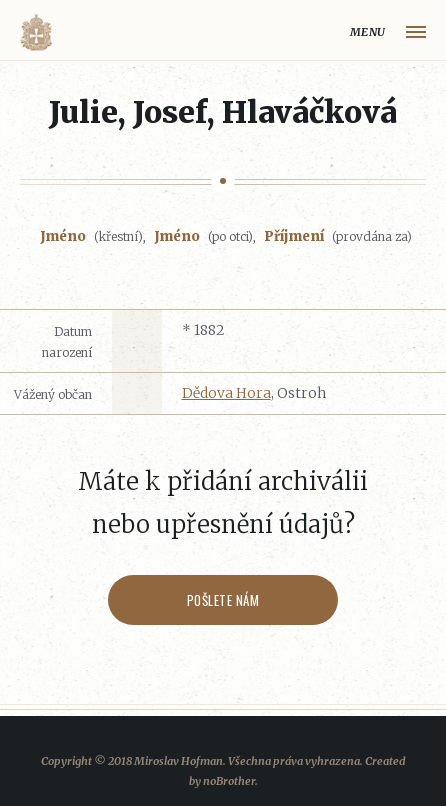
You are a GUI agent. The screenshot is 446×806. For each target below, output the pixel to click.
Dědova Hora (226, 393)
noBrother (229, 781)
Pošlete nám (223, 600)
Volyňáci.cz (36, 32)
